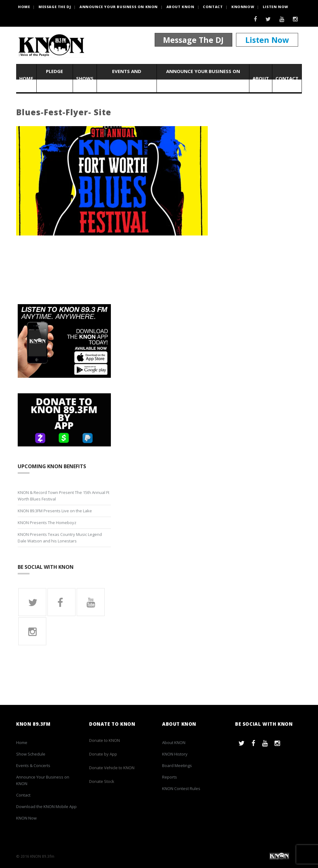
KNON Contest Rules (181, 788)
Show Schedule (31, 754)
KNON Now (26, 818)
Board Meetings (177, 765)
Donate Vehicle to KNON (112, 768)
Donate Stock (102, 781)
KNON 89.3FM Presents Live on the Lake (55, 511)
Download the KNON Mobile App (46, 806)
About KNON (180, 7)
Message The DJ (193, 40)
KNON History (175, 754)
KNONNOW (243, 7)
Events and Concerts (127, 78)
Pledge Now (55, 78)
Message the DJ (55, 7)
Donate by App (103, 754)
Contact (213, 7)
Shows (85, 78)
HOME (24, 7)
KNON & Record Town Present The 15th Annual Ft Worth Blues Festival (64, 496)
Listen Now (275, 7)
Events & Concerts (33, 765)
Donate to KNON (104, 740)
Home (26, 78)
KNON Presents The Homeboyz (47, 523)
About (261, 78)
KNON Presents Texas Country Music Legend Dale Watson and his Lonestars (60, 538)
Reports (170, 777)
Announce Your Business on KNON (119, 7)
